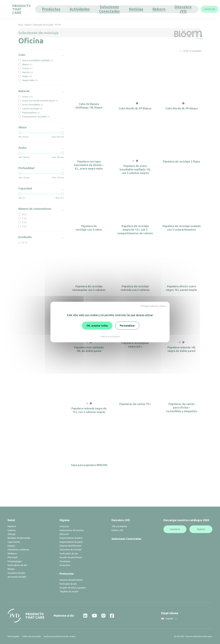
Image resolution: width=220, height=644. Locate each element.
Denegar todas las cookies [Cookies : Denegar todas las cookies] (153, 306)
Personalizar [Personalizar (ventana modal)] (127, 326)
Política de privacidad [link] (110, 336)
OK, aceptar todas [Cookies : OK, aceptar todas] (97, 326)
